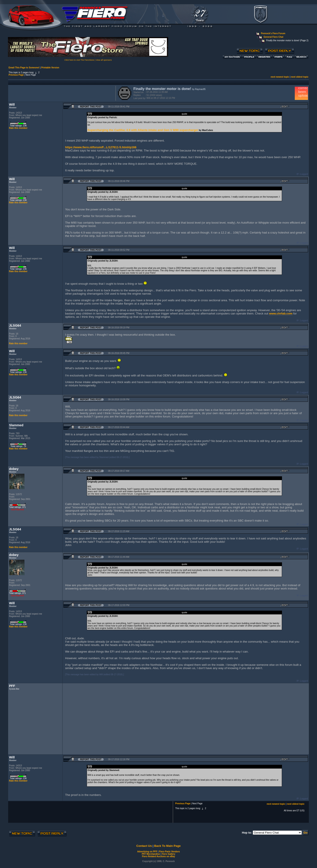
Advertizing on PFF (147, 852)
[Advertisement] (61, 93)
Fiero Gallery (169, 854)
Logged (304, 174)
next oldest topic (300, 77)
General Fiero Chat (273, 37)
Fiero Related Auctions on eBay (158, 856)
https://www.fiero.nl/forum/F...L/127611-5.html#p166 (101, 147)
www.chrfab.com (281, 313)
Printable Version (50, 68)
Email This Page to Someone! (24, 68)
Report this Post (91, 107)
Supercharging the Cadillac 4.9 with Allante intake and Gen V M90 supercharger (143, 130)
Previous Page (16, 75)
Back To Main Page (167, 846)
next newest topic (280, 77)
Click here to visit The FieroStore (79, 60)
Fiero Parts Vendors (169, 852)
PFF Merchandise (151, 854)
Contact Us (144, 846)
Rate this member (18, 128)
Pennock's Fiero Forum (273, 33)
